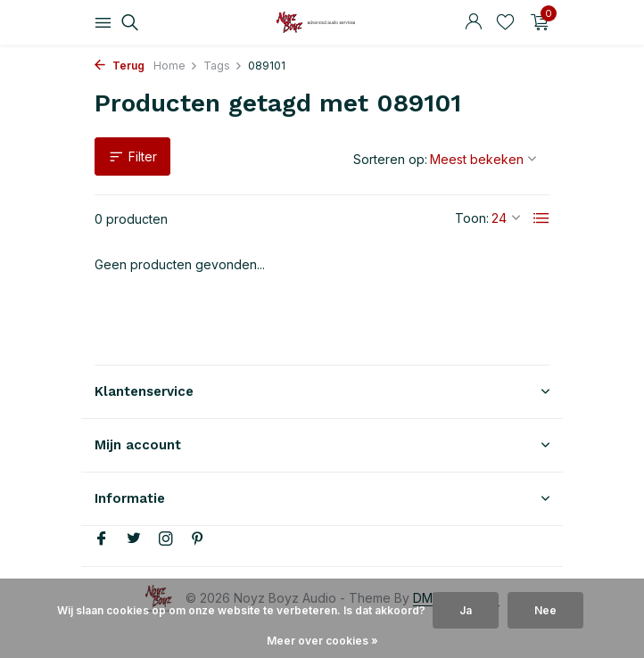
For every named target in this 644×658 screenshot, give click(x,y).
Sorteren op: (390, 159)
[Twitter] (134, 539)
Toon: (472, 218)
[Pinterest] (198, 539)
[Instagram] (166, 539)
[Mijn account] (473, 22)
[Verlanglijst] (505, 22)
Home (176, 66)
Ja (466, 610)
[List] (541, 218)
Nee (545, 610)
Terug (120, 66)
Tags (223, 66)
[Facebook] (102, 539)
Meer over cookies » (322, 641)
